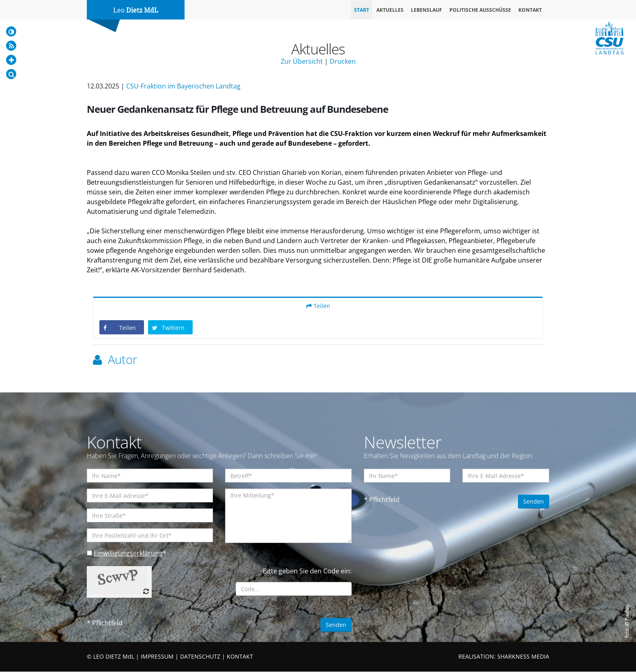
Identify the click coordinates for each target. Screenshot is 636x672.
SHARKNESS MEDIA (523, 657)
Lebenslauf (427, 10)
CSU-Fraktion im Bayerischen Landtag (183, 86)
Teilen (318, 306)
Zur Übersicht (302, 61)
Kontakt (530, 10)
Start (362, 10)
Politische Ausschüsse (480, 10)
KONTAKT (240, 657)
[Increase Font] (11, 60)
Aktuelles (390, 10)
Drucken (343, 61)
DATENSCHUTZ (200, 657)
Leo (136, 10)
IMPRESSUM (157, 657)
